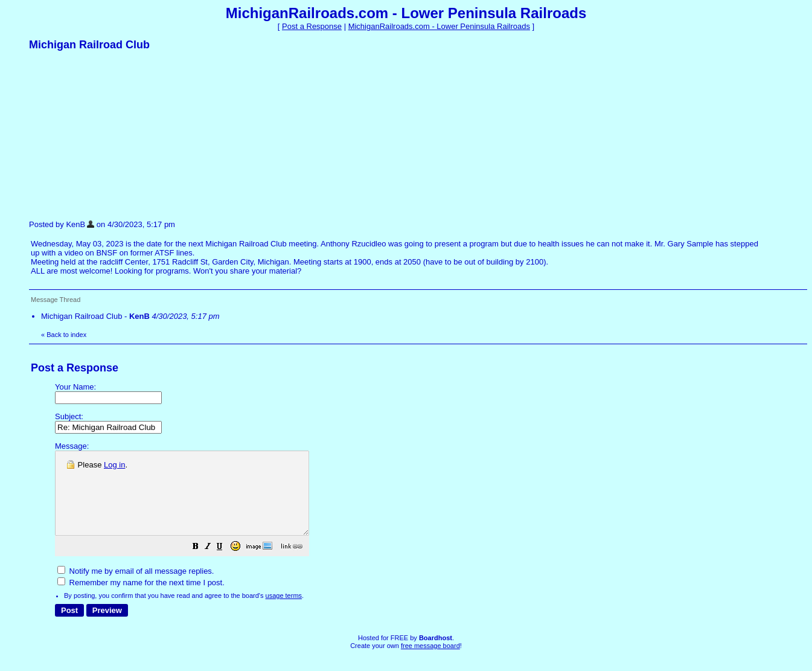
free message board (430, 662)
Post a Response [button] (312, 26)
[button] (226, 564)
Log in (114, 465)
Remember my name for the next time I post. (141, 599)
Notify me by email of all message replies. (136, 587)
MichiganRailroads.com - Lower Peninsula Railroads (439, 26)
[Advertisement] (120, 135)
